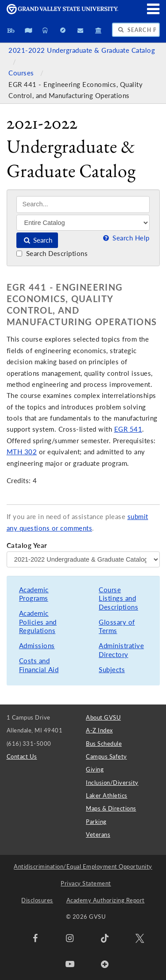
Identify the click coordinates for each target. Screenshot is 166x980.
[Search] (83, 204)
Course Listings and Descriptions (118, 598)
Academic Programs (34, 594)
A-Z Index (99, 730)
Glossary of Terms (117, 627)
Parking (96, 822)
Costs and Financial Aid (39, 665)
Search (37, 240)
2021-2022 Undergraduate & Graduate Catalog (82, 50)
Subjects (112, 670)
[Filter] (83, 223)
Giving (95, 769)
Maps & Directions (111, 808)
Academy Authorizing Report (106, 900)
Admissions (37, 646)
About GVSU (103, 717)
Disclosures (37, 900)
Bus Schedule (104, 744)
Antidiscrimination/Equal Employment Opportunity (83, 866)
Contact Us (22, 756)
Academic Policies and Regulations (38, 622)
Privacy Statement (86, 883)
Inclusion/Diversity (112, 783)
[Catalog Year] (83, 559)
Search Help (125, 238)
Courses (22, 73)
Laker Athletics (107, 795)
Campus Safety (106, 756)
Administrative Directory (121, 650)
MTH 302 (22, 452)
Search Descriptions (52, 254)
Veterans (98, 834)
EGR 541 (128, 429)
